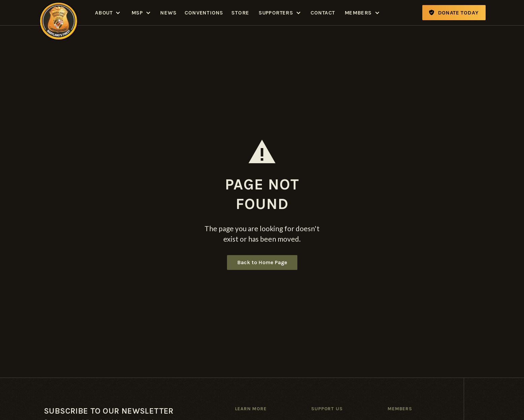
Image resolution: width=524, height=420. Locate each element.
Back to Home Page (262, 262)
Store (240, 13)
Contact (323, 13)
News (168, 13)
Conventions (204, 13)
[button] (108, 13)
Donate (454, 13)
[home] (59, 13)
